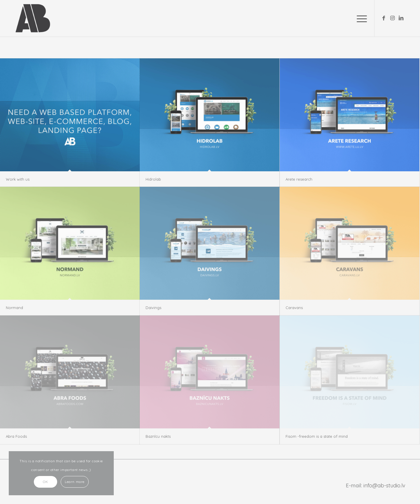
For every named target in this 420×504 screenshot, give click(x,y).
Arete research (299, 179)
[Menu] (360, 18)
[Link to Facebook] (384, 18)
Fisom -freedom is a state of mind (317, 436)
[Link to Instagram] (392, 18)
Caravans (294, 308)
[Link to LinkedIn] (401, 18)
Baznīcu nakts (158, 436)
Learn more (75, 482)
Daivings (153, 308)
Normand (14, 308)
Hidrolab (153, 179)
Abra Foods (16, 436)
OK (45, 482)
